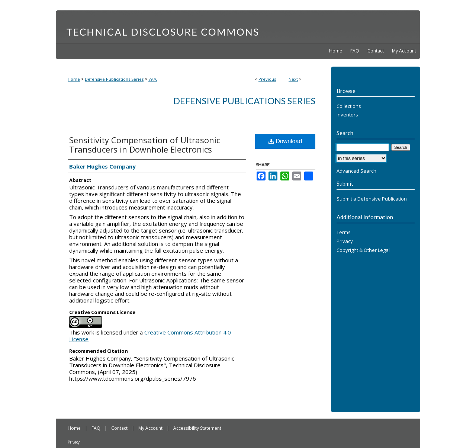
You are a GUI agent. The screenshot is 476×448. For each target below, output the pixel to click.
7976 (153, 79)
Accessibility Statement (197, 428)
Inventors (347, 115)
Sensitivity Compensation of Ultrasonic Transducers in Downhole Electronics (145, 145)
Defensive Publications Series (114, 79)
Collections (349, 106)
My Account (151, 428)
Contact (120, 428)
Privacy (345, 241)
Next (293, 79)
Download (285, 141)
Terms (344, 233)
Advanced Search (356, 171)
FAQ (97, 428)
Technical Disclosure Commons (238, 26)
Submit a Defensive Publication (372, 199)
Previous (267, 79)
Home (74, 79)
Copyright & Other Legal (363, 250)
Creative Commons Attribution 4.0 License (150, 336)
